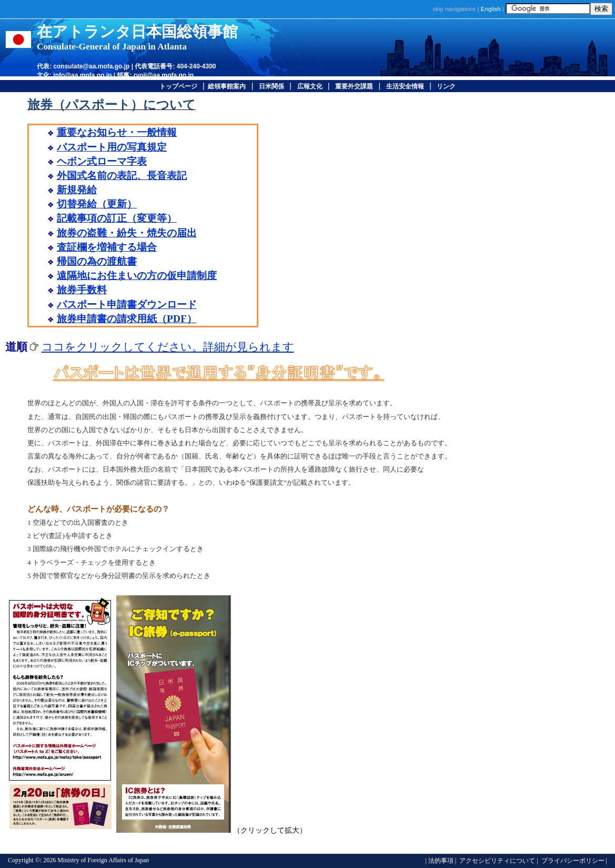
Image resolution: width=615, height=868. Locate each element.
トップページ (178, 86)
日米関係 (271, 86)
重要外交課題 (354, 86)
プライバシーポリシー (572, 861)
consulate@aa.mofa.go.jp (91, 66)
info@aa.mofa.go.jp (82, 75)
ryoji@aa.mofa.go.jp (164, 75)
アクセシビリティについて (496, 861)
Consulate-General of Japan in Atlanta (112, 47)
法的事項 (441, 861)
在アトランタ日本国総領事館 (137, 32)
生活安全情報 (405, 86)
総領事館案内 (227, 86)
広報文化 (310, 86)
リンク (446, 86)
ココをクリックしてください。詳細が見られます (168, 347)
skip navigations (455, 9)
